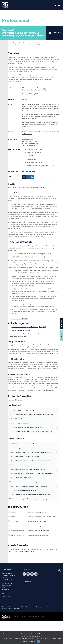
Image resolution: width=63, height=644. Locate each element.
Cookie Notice (51, 638)
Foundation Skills (36, 362)
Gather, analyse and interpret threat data (35, 512)
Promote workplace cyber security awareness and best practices (35, 428)
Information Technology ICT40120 (41, 544)
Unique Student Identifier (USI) (25, 342)
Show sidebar (4, 42)
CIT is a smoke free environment (7, 612)
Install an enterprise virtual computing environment (35, 489)
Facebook (32, 177)
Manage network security (35, 499)
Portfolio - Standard (33, 171)
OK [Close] (38, 641)
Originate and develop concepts (35, 423)
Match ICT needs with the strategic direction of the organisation (35, 447)
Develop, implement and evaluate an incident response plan (35, 516)
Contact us (6, 592)
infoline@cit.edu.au (25, 403)
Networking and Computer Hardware (42, 554)
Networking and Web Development (42, 558)
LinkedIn (36, 177)
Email (28, 177)
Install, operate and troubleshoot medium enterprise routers (35, 480)
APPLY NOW (55, 33)
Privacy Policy (20, 630)
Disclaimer (47, 630)
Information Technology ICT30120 (41, 549)
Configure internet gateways (35, 485)
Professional (29, 43)
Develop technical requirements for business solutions (35, 460)
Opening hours (6, 619)
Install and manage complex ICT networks (35, 475)
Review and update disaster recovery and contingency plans (35, 521)
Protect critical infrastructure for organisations (35, 504)
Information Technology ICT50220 (41, 534)
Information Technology (42, 43)
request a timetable (43, 187)
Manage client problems (35, 438)
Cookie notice (30, 630)
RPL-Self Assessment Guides (25, 336)
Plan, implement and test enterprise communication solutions (35, 469)
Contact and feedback (8, 630)
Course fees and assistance (35, 134)
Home (12, 43)
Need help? (29, 604)
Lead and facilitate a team (35, 433)
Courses (19, 43)
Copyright (39, 630)
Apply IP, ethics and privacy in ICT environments (35, 442)
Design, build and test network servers (35, 464)
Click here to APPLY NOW (24, 325)
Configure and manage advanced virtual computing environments (35, 494)
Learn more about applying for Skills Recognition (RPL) (33, 333)
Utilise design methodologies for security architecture (35, 508)
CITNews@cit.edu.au (8, 617)
